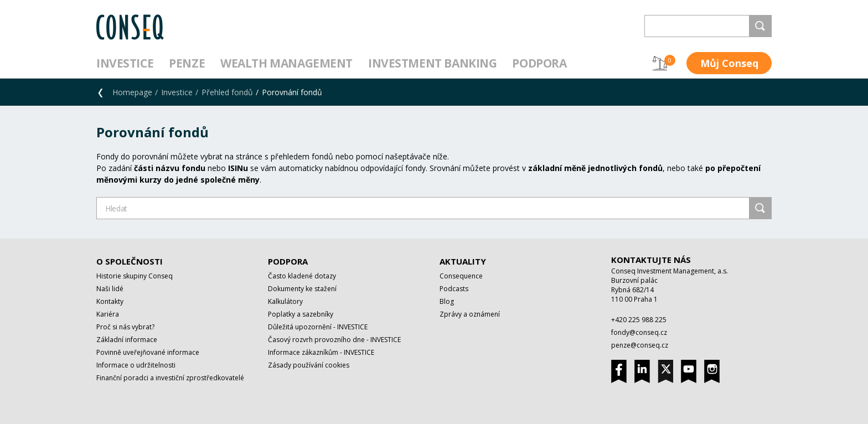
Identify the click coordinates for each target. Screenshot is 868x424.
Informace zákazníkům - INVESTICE (321, 352)
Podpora (539, 63)
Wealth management (286, 63)
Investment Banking (432, 63)
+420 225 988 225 (639, 320)
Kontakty (110, 301)
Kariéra (108, 314)
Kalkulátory (285, 301)
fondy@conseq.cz (639, 332)
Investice (125, 63)
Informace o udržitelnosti (136, 365)
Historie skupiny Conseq (135, 276)
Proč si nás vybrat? (125, 327)
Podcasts (454, 289)
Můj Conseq (729, 63)
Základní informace (127, 340)
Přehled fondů (227, 92)
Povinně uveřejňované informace (148, 352)
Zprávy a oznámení (470, 314)
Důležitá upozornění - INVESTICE (318, 327)
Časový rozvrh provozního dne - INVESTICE (334, 340)
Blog (447, 301)
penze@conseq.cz (640, 345)
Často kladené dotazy (302, 276)
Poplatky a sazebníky (301, 314)
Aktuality (463, 261)
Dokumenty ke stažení (302, 289)
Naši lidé (110, 289)
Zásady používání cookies (309, 365)
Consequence (461, 276)
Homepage (132, 92)
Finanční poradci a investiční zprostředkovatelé (170, 378)
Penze (187, 63)
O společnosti (130, 261)
